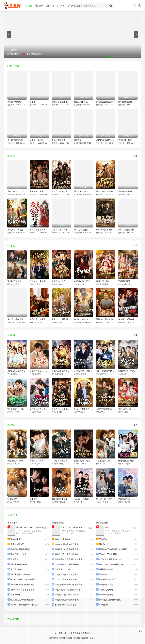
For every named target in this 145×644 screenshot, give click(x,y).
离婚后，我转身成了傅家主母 (39, 461)
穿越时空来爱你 (14, 281)
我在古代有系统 (81, 102)
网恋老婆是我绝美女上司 (128, 461)
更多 (136, 156)
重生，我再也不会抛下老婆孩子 (128, 230)
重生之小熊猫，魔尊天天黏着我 (61, 191)
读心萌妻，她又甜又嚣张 (39, 319)
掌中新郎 (34, 499)
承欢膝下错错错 (14, 102)
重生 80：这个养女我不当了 (84, 191)
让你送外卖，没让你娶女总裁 (17, 461)
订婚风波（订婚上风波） (106, 140)
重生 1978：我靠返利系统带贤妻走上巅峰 (106, 191)
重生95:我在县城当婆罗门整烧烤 (106, 230)
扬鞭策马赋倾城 (37, 140)
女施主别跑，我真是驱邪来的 (84, 461)
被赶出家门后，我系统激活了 (17, 409)
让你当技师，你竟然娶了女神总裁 (84, 371)
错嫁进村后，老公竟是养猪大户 (39, 371)
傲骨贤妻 (78, 140)
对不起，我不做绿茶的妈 (106, 499)
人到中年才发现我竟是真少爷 (106, 409)
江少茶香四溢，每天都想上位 (61, 461)
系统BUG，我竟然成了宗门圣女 (17, 371)
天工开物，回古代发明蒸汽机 (61, 281)
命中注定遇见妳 (125, 102)
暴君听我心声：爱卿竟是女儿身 (39, 409)
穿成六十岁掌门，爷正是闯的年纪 (84, 319)
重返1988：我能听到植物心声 (61, 319)
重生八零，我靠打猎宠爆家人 (17, 230)
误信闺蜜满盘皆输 (15, 140)
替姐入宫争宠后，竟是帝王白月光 (128, 409)
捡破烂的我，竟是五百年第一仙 (128, 371)
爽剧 (61, 6)
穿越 (50, 6)
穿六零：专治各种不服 (128, 319)
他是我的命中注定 (60, 499)
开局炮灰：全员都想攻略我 (39, 281)
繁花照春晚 (12, 499)
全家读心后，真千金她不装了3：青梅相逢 (84, 281)
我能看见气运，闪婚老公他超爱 (128, 499)
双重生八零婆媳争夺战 (61, 230)
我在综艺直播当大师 (105, 102)
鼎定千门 (34, 102)
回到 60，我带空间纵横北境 (106, 319)
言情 (72, 6)
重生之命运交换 (81, 230)
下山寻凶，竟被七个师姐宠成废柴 (61, 409)
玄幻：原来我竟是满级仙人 (106, 371)
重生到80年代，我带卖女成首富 (17, 191)
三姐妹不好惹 (124, 281)
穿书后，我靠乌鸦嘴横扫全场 (17, 319)
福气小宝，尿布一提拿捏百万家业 (106, 281)
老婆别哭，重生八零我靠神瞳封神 (39, 191)
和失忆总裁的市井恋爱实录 (106, 461)
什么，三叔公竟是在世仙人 (84, 409)
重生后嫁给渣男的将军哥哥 (39, 230)
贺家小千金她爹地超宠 (61, 102)
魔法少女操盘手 (59, 140)
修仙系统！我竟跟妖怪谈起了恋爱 (61, 371)
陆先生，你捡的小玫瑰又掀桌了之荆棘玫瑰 (84, 499)
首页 (28, 6)
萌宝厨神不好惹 (125, 140)
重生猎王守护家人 (126, 191)
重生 (39, 6)
